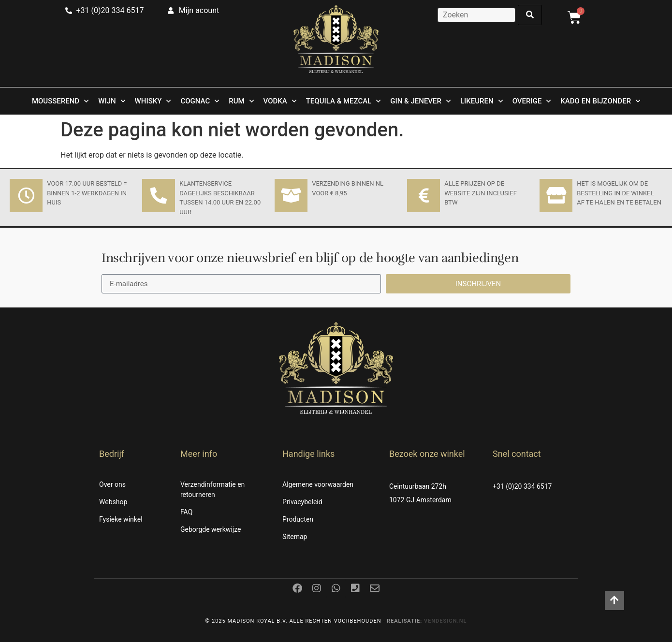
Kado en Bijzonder (600, 101)
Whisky (153, 101)
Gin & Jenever (420, 101)
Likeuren (482, 101)
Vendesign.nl (446, 621)
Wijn (111, 101)
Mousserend (60, 101)
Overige (532, 101)
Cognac (200, 101)
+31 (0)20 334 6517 (522, 486)
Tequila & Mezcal (343, 101)
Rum (241, 101)
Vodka (280, 101)
